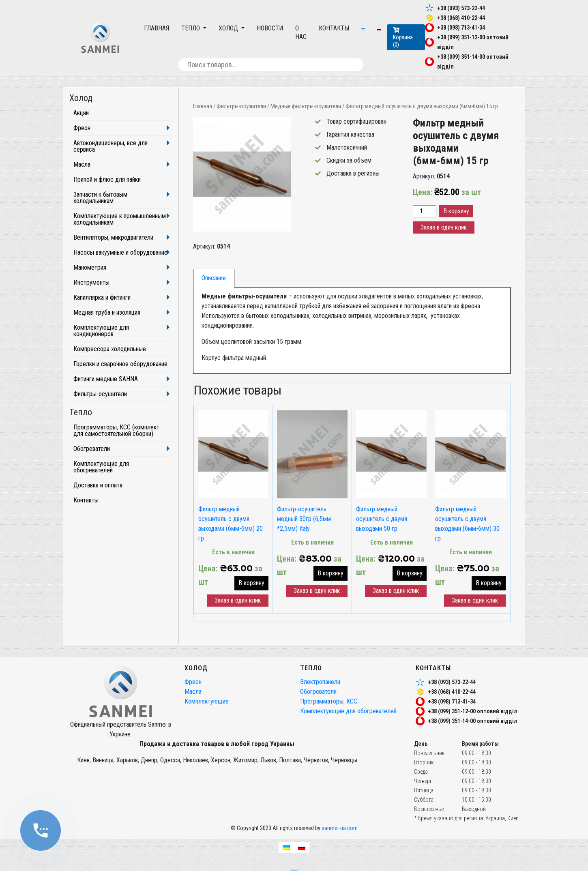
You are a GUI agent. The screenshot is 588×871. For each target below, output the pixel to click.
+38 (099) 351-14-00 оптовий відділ (472, 721)
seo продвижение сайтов (294, 869)
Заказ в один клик (444, 227)
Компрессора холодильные (110, 349)
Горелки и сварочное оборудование (120, 364)
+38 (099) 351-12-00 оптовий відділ (472, 711)
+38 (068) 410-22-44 (461, 18)
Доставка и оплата (98, 485)
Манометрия (90, 267)
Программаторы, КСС (329, 701)
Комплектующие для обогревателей (101, 467)
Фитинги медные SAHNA (106, 379)
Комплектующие (207, 701)
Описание (214, 278)
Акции (81, 113)
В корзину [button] (251, 583)
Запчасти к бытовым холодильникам (100, 198)
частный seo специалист (294, 870)
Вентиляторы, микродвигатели (113, 237)
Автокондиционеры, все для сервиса (111, 146)
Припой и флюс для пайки (107, 179)
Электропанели (320, 682)
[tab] (214, 278)
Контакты (334, 28)
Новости (270, 28)
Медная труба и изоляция (107, 312)
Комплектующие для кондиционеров (101, 331)
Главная (157, 28)
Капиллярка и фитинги (102, 297)
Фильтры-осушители (241, 106)
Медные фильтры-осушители (306, 106)
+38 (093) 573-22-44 (461, 8)
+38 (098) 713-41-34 (461, 28)
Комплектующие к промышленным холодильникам (120, 219)
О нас (301, 32)
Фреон (82, 128)
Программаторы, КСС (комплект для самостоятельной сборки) (116, 430)
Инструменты (91, 282)
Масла (82, 164)
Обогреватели (92, 449)
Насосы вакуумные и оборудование (120, 252)
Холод (229, 28)
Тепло (191, 28)
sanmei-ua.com (340, 828)
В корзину (456, 211)
